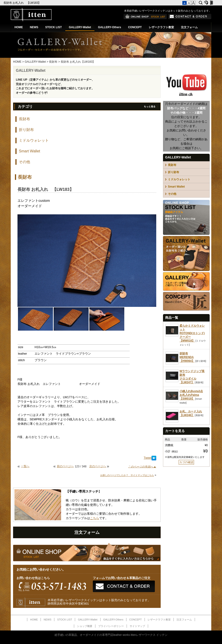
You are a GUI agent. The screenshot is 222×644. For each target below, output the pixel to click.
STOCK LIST (54, 27)
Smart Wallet (29, 151)
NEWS (34, 27)
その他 (24, 162)
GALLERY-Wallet (80, 27)
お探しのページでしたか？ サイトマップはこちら (127, 475)
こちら (95, 518)
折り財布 (26, 130)
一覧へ (25, 466)
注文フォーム (189, 27)
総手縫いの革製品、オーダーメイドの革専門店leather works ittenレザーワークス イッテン (111, 635)
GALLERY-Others (109, 27)
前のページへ (65, 466)
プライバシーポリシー (111, 626)
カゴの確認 (186, 462)
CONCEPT (135, 27)
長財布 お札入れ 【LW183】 (23, 3)
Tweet (148, 458)
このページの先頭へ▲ (142, 466)
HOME (19, 27)
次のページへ (98, 466)
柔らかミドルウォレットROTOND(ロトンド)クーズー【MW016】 (192, 333)
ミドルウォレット (34, 140)
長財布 (53, 62)
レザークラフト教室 (161, 27)
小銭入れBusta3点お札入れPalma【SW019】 (191, 395)
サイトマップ (137, 626)
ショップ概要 (85, 626)
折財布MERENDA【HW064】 (187, 357)
